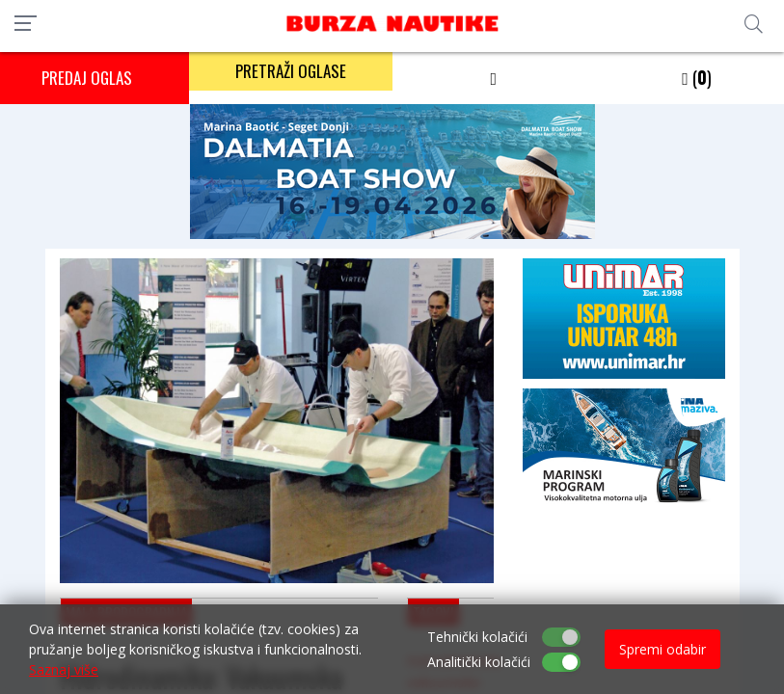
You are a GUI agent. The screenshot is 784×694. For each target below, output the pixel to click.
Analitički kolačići (479, 662)
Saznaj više (64, 669)
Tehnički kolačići (477, 637)
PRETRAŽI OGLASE (291, 71)
